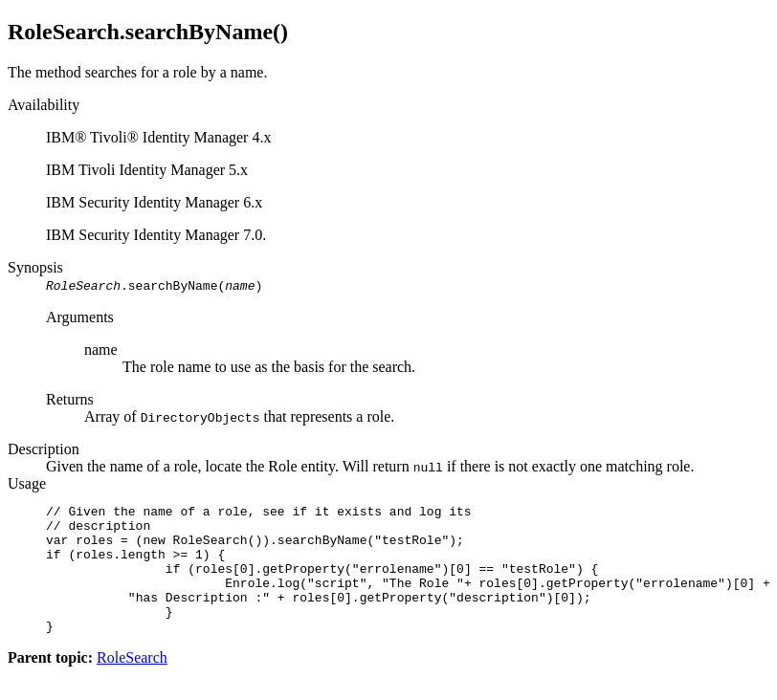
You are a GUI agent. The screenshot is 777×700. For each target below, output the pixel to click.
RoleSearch (132, 683)
